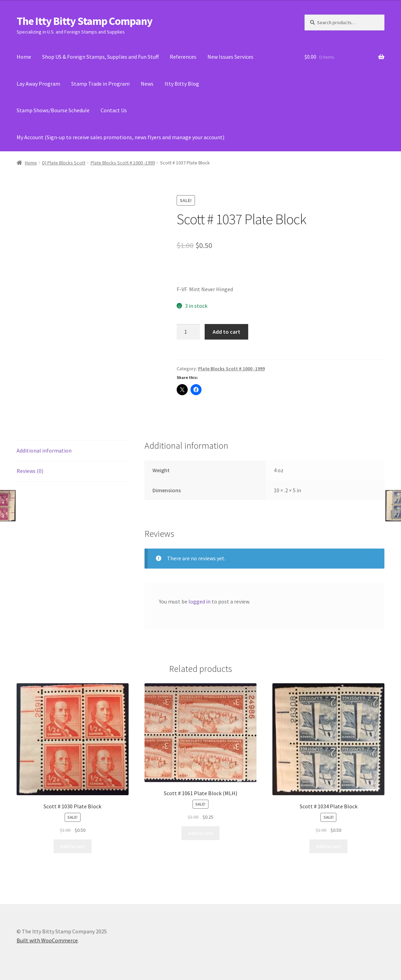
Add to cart (226, 332)
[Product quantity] (188, 332)
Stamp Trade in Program (100, 84)
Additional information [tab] (44, 450)
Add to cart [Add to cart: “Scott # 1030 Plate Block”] (73, 846)
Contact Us (114, 110)
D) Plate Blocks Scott (64, 163)
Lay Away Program (38, 84)
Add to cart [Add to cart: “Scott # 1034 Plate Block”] (328, 846)
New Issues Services (230, 57)
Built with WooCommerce (47, 940)
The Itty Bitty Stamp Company (85, 21)
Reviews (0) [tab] (30, 471)
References (183, 57)
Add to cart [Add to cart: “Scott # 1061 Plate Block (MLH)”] (200, 833)
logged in (199, 601)
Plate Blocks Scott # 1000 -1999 (123, 163)
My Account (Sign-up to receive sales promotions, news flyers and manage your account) (120, 137)
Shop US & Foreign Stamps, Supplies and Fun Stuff (100, 57)
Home (24, 57)
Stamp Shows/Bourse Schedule (53, 110)
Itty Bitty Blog (182, 84)
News (147, 84)
